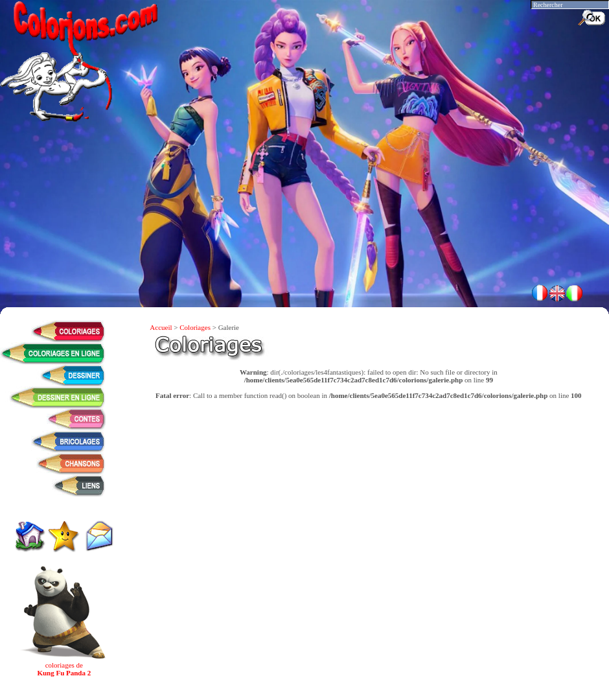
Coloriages (195, 327)
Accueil (161, 327)
